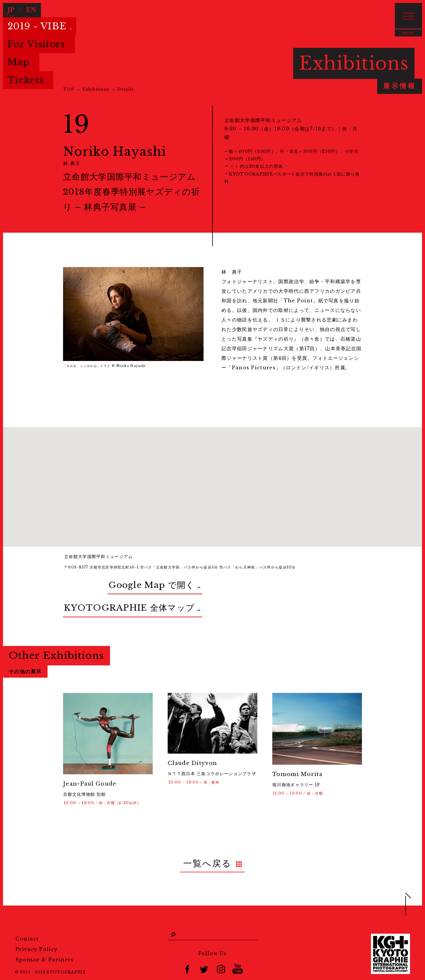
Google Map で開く (112, 581)
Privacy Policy (36, 929)
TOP (69, 89)
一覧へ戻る (208, 846)
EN (28, 8)
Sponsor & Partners (45, 940)
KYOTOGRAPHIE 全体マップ (101, 597)
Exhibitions (96, 89)
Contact (27, 919)
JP (10, 8)
